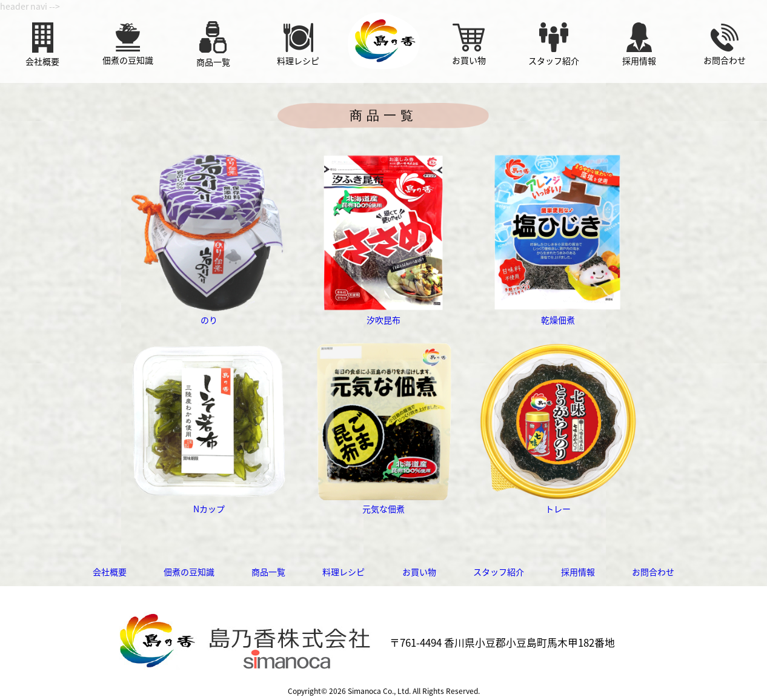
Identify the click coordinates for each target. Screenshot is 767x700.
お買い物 (419, 572)
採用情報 (578, 572)
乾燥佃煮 (558, 314)
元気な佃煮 (383, 503)
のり (209, 314)
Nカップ (209, 503)
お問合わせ (653, 572)
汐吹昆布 (383, 314)
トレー (558, 503)
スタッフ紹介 (499, 572)
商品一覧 (268, 572)
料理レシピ (344, 572)
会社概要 (110, 572)
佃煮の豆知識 (189, 572)
